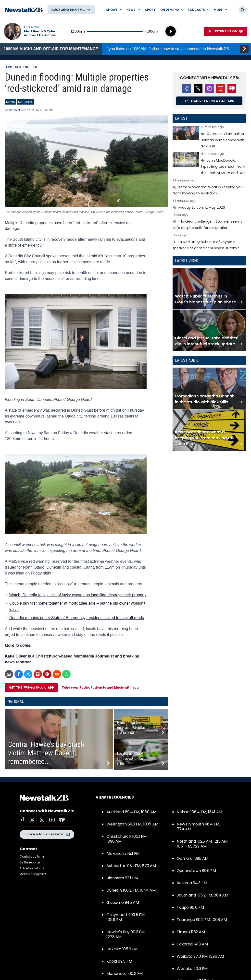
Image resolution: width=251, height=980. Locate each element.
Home (9, 67)
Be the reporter (30, 862)
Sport (150, 10)
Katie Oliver (12, 110)
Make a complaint (33, 874)
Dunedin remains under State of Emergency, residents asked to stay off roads (77, 618)
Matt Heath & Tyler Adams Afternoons (40, 33)
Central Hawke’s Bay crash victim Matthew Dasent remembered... (46, 753)
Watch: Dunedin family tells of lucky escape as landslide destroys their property (78, 595)
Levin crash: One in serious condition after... (131, 759)
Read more (209, 137)
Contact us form (32, 856)
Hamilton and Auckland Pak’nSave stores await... (132, 728)
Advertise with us (32, 868)
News (19, 67)
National (31, 67)
